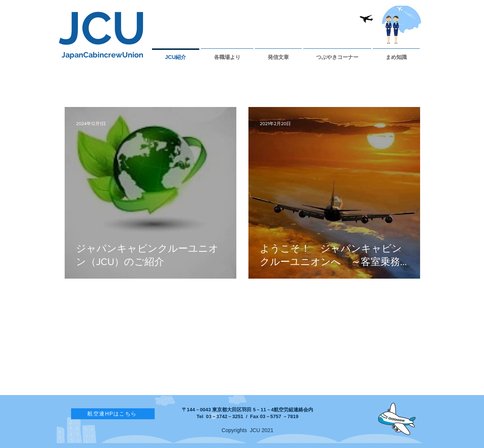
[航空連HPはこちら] (113, 414)
